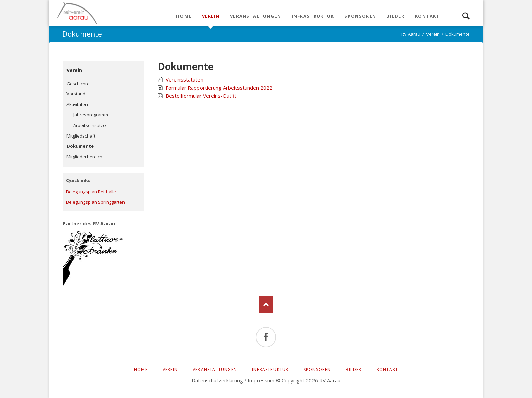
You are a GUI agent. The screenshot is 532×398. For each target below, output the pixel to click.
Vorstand (76, 94)
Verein (74, 70)
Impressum (261, 380)
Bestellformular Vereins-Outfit (201, 96)
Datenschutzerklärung (217, 380)
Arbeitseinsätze (90, 125)
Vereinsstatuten (184, 79)
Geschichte (78, 84)
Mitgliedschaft (81, 136)
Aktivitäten (77, 104)
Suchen (466, 13)
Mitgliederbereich (84, 157)
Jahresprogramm (91, 115)
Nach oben (266, 305)
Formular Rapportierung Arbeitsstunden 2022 (219, 88)
